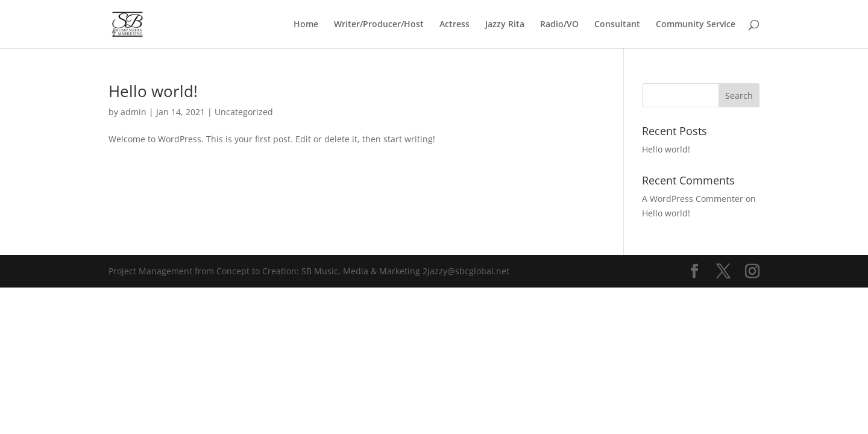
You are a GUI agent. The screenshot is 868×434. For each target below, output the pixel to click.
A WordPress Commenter (693, 199)
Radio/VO (559, 25)
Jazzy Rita (505, 25)
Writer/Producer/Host (379, 25)
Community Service (696, 25)
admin (134, 112)
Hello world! (153, 91)
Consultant (617, 25)
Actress (454, 25)
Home (306, 25)
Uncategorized (244, 112)
